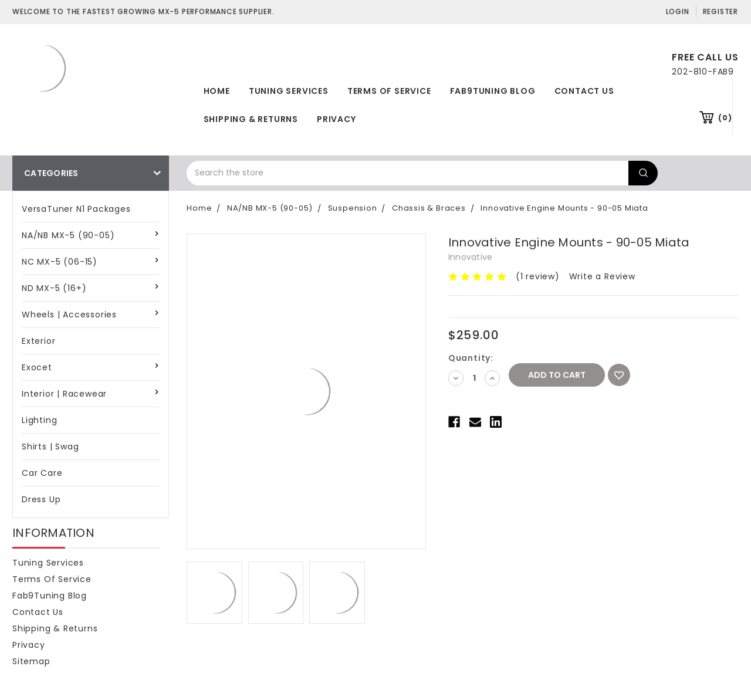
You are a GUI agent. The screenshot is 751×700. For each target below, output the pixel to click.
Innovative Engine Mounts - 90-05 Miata (564, 208)
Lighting (39, 420)
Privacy (336, 119)
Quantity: (471, 358)
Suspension (353, 208)
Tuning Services (289, 91)
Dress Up (41, 499)
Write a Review (602, 276)
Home (217, 91)
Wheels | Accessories (69, 315)
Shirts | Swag (50, 447)
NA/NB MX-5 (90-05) (68, 235)
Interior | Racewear (64, 394)
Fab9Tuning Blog (493, 91)
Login (678, 11)
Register (720, 11)
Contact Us (584, 91)
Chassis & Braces (429, 208)
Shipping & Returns (251, 119)
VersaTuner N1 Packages (76, 209)
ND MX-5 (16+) (54, 288)
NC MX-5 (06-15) (60, 262)
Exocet (37, 367)
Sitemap (31, 661)
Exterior (38, 341)
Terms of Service (389, 91)
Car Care (42, 473)
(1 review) (538, 276)
